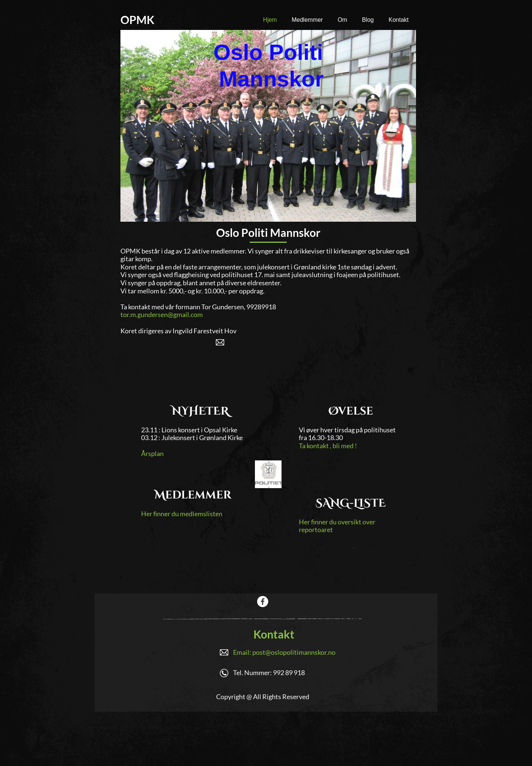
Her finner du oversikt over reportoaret (337, 526)
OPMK (137, 20)
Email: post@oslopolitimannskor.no (284, 652)
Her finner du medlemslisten (182, 514)
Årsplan (152, 453)
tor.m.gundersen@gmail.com (162, 314)
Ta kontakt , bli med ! (328, 446)
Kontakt (274, 634)
